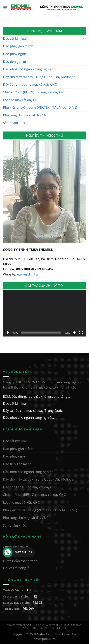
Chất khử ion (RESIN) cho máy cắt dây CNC (34, 92)
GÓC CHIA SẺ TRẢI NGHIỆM (52, 625)
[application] (44, 313)
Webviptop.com (45, 639)
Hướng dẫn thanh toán (20, 561)
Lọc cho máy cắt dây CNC (21, 100)
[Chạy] (8, 333)
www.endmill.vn (28, 274)
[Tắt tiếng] (74, 333)
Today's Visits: (14, 590)
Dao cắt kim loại (15, 39)
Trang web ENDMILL (20, 625)
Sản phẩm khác (14, 123)
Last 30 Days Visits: (17, 603)
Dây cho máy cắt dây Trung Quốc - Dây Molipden (39, 77)
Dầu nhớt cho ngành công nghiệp (28, 69)
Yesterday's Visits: (16, 596)
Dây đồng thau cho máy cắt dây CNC (30, 84)
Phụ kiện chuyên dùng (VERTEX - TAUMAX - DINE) (40, 107)
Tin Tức (76, 625)
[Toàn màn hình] (81, 333)
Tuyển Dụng (47, 628)
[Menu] (6, 7)
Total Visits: (12, 609)
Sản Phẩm (30, 628)
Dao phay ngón (15, 54)
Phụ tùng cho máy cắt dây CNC (26, 115)
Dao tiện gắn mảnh (17, 62)
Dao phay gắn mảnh (18, 46)
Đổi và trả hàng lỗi (17, 568)
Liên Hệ (62, 628)
